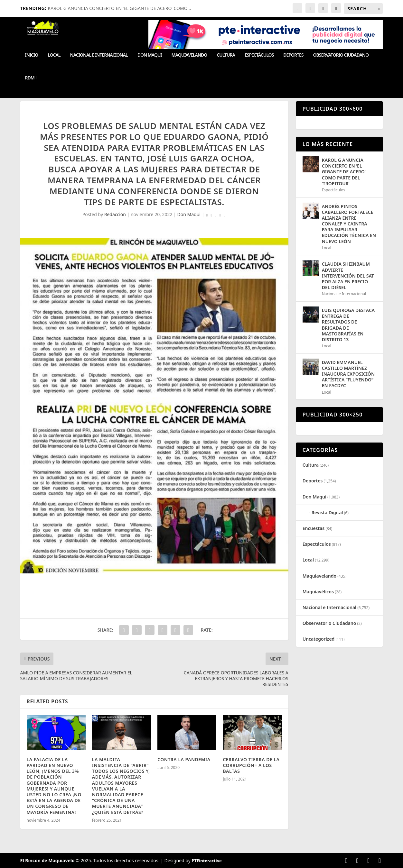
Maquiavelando (189, 55)
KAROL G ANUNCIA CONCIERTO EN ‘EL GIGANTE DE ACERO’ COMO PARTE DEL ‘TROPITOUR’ (344, 172)
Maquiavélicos (318, 592)
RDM (30, 78)
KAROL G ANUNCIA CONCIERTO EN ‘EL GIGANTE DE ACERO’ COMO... (120, 8)
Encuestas (314, 528)
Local (54, 55)
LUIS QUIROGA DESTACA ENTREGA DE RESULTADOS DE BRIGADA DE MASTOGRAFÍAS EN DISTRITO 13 (348, 325)
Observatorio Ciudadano (341, 55)
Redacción (115, 214)
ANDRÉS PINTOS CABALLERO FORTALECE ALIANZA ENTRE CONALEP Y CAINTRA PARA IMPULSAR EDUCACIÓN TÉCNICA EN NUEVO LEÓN (349, 224)
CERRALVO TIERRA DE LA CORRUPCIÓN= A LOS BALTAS (251, 765)
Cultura (226, 55)
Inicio (32, 55)
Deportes (293, 55)
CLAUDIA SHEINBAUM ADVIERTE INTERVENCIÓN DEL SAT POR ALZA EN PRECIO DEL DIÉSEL (348, 276)
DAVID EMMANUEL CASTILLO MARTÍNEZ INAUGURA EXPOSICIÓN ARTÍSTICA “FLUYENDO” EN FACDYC (348, 374)
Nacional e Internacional (99, 55)
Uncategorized (319, 639)
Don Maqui (150, 55)
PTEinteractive (206, 861)
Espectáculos (259, 55)
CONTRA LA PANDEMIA (185, 759)
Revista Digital (327, 512)
